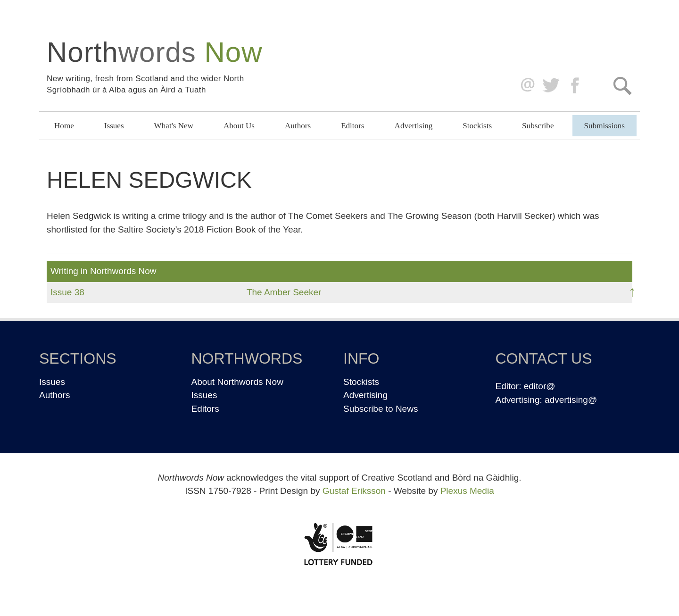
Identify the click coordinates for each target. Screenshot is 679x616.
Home (64, 126)
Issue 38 (67, 292)
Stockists (477, 126)
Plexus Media (467, 491)
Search (622, 86)
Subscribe (538, 126)
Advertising (414, 126)
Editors (352, 126)
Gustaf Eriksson (354, 491)
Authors (298, 126)
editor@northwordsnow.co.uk (526, 86)
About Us (239, 126)
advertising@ (571, 400)
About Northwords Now (237, 382)
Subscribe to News (381, 409)
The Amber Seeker (284, 292)
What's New (174, 126)
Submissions (604, 126)
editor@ (540, 386)
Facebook (576, 86)
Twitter (551, 86)
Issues (114, 126)
